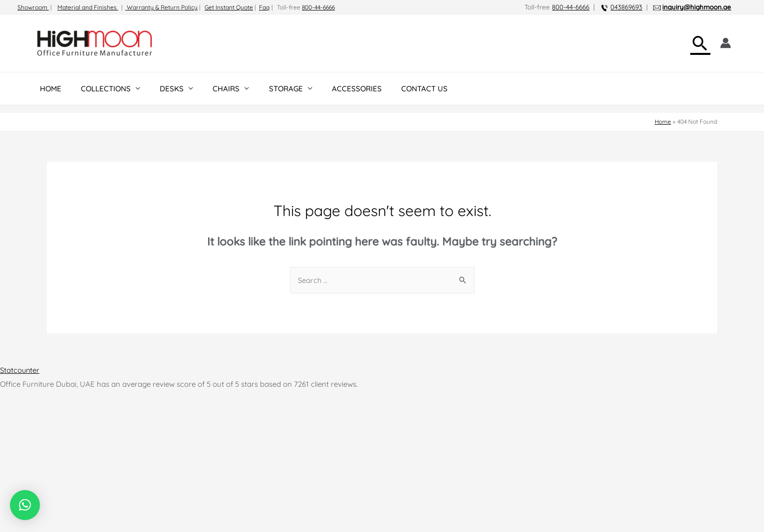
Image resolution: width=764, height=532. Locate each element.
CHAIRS (210, 89)
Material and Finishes (88, 7)
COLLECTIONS (99, 89)
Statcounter (20, 370)
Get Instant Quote (229, 7)
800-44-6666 (318, 7)
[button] (25, 505)
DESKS (160, 89)
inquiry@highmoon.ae (697, 7)
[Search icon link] (700, 43)
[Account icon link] (726, 43)
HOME (48, 89)
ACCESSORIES (331, 89)
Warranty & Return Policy (161, 7)
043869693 (626, 7)
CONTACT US (394, 89)
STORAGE (265, 89)
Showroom (33, 7)
